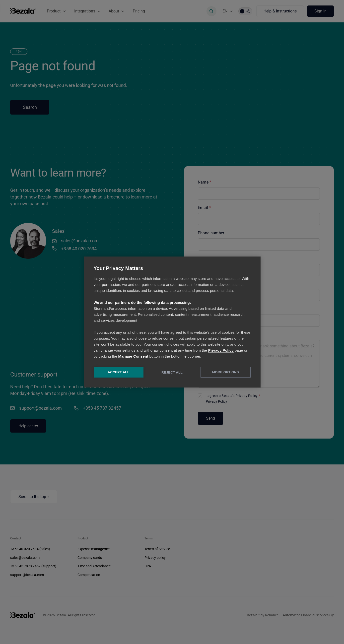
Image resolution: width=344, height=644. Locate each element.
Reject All (172, 373)
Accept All (118, 372)
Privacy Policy (221, 351)
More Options (226, 372)
